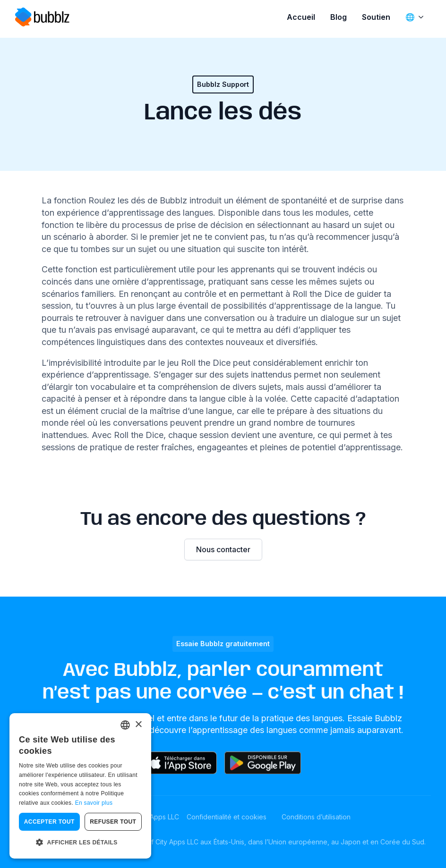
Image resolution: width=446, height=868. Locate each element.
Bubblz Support (223, 84)
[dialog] (80, 786)
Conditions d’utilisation (316, 817)
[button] (80, 843)
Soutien (376, 17)
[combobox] (125, 725)
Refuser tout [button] (113, 822)
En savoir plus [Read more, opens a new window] (94, 803)
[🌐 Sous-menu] (423, 17)
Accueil (301, 17)
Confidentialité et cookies (227, 817)
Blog (339, 17)
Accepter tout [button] (49, 822)
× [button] (138, 725)
